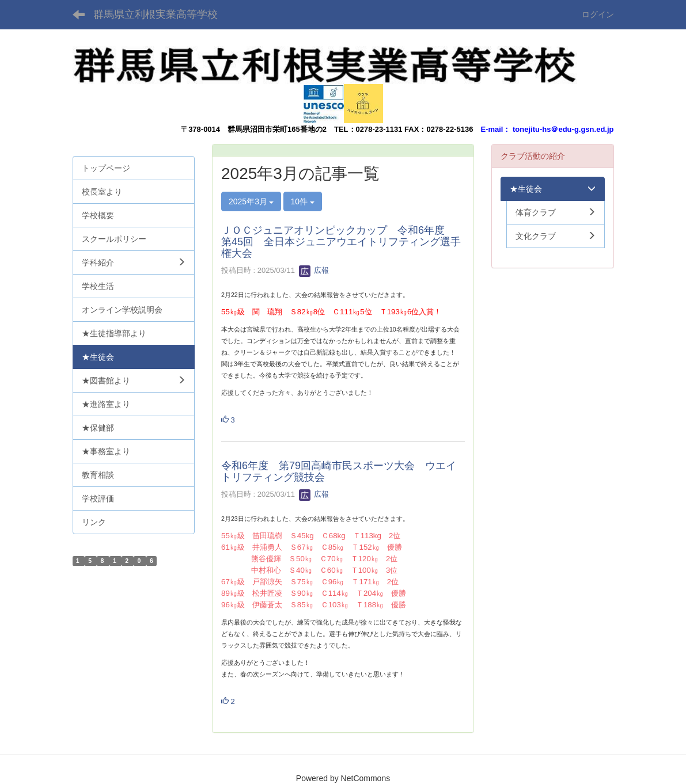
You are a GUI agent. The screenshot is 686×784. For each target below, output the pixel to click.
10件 (303, 201)
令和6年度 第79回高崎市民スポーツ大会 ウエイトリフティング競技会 (339, 471)
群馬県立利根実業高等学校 (156, 14)
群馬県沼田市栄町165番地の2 (277, 129)
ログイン (598, 14)
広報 (314, 270)
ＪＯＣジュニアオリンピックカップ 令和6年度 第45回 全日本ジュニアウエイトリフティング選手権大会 (341, 242)
